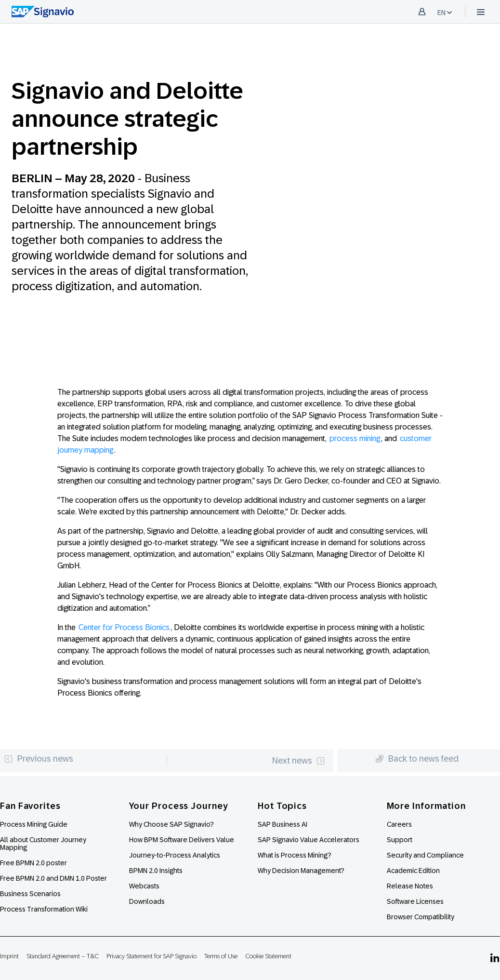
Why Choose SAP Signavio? (171, 824)
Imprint (9, 956)
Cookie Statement (268, 956)
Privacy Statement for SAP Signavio (151, 956)
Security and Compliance (425, 855)
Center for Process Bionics (124, 627)
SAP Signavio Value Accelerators (309, 840)
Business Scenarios (30, 894)
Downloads (147, 901)
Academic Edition (413, 871)
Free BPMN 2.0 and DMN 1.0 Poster (53, 878)
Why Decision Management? (301, 871)
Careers (399, 824)
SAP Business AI (283, 824)
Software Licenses (415, 901)
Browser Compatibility (421, 917)
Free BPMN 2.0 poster (33, 863)
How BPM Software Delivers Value (182, 840)
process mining (355, 438)
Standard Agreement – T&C (63, 956)
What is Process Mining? (295, 855)
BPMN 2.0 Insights (156, 871)
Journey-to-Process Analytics (175, 855)
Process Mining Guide (34, 824)
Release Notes (410, 886)
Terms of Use (221, 956)
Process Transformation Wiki (44, 909)
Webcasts (144, 886)
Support (400, 840)
